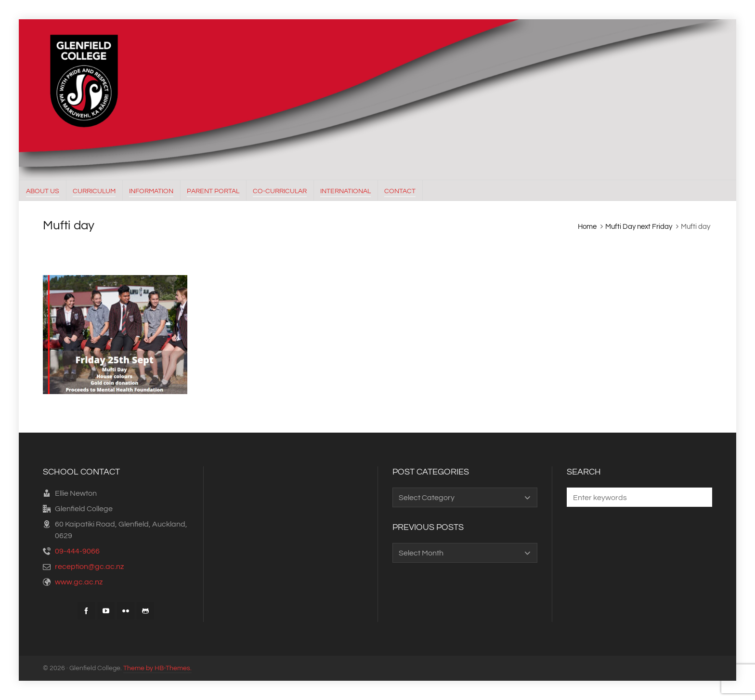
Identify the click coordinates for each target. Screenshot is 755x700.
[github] (145, 611)
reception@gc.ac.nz (89, 567)
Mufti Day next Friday (639, 227)
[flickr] (126, 611)
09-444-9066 (77, 551)
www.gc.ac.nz (79, 582)
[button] (700, 497)
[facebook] (86, 611)
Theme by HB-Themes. (157, 668)
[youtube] (106, 611)
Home (587, 227)
